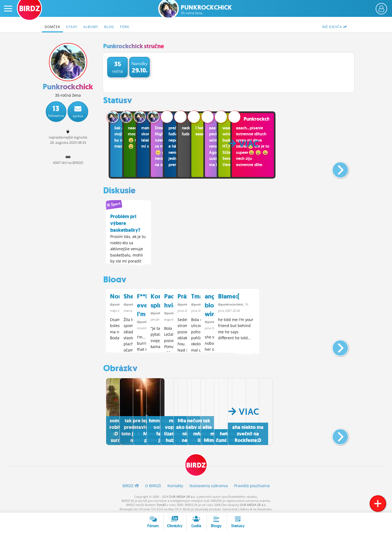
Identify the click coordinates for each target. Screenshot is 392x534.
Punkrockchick (206, 10)
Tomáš (161, 503)
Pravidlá (252, 484)
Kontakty (175, 484)
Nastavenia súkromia (209, 484)
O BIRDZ (153, 484)
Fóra (125, 27)
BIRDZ (196, 463)
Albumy (91, 27)
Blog (109, 27)
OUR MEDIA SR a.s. (182, 495)
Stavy (72, 27)
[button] (336, 168)
